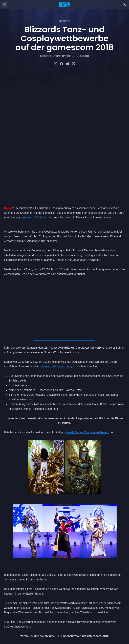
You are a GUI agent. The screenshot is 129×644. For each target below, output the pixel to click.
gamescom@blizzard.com (38, 91)
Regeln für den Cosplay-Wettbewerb (87, 306)
